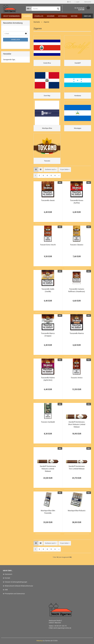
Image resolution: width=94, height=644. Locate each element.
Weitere (74, 16)
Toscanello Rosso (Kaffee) (77, 202)
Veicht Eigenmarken (11, 16)
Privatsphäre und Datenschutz (15, 594)
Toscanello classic (48, 200)
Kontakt (7, 578)
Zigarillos (39, 16)
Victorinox (63, 16)
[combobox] (51, 170)
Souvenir (51, 16)
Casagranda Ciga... (9, 60)
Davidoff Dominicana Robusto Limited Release (48, 469)
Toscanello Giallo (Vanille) (48, 290)
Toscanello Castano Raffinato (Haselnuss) (77, 290)
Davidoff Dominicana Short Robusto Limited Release (77, 424)
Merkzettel (87, 2)
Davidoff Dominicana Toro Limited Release (77, 467)
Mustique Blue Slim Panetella (48, 512)
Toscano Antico (77, 378)
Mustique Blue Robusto (77, 511)
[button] (69, 2)
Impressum (9, 574)
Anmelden (16, 40)
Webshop (40, 641)
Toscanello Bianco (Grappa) (48, 335)
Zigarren (27, 16)
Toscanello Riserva (77, 333)
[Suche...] (29, 9)
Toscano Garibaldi (48, 422)
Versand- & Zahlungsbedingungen (16, 582)
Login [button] (77, 2)
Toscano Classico (77, 245)
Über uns (87, 16)
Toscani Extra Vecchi (48, 245)
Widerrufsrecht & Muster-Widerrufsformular (19, 586)
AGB (6, 590)
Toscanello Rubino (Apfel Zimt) (48, 379)
